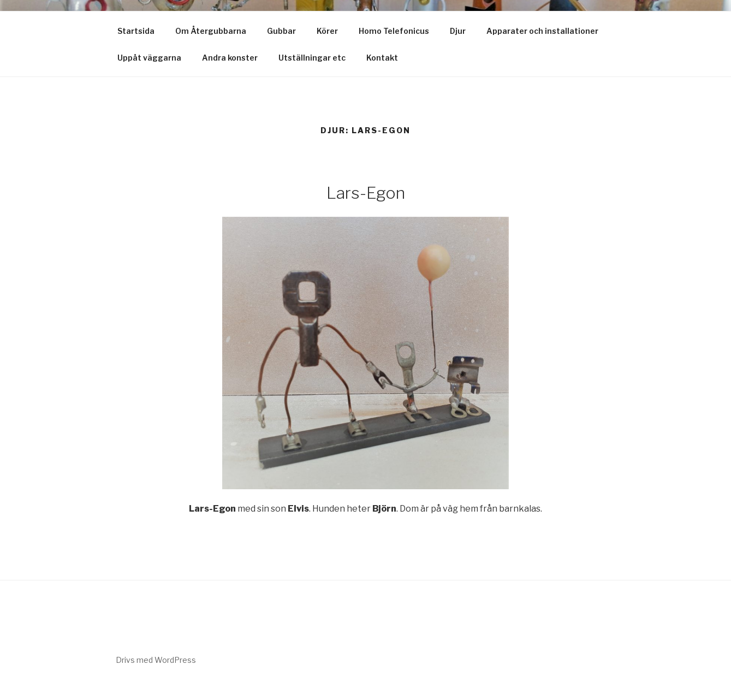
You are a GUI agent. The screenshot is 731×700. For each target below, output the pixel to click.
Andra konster (230, 58)
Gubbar (281, 31)
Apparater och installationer (542, 31)
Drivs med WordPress (156, 660)
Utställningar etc (312, 58)
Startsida (136, 31)
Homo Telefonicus (394, 31)
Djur (458, 31)
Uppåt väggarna (149, 58)
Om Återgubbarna (211, 31)
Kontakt (382, 58)
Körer (327, 31)
